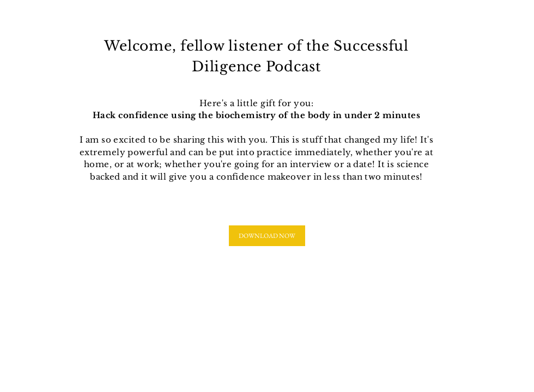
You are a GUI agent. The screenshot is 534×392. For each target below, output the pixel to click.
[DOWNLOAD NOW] (267, 236)
